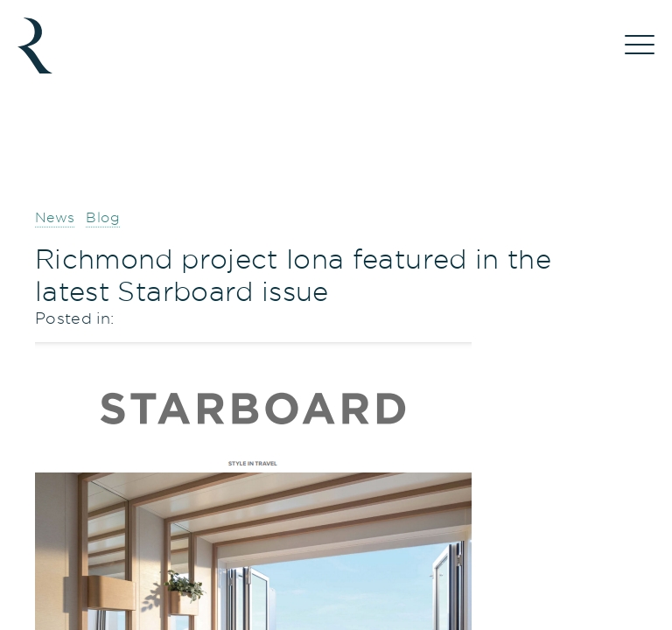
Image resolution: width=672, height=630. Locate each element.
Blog (102, 217)
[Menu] (640, 45)
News (55, 217)
